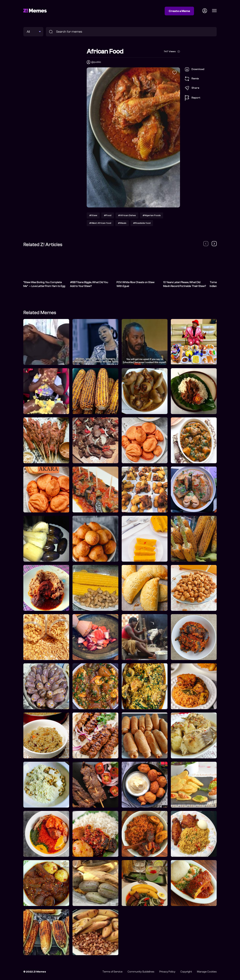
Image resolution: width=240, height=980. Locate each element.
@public (96, 62)
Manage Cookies (207, 972)
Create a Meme (179, 11)
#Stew (93, 215)
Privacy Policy (167, 972)
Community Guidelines (141, 972)
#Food (108, 215)
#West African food (100, 223)
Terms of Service (112, 972)
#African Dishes (127, 215)
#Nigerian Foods (152, 215)
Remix (192, 79)
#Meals (122, 223)
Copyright (186, 972)
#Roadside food (142, 223)
